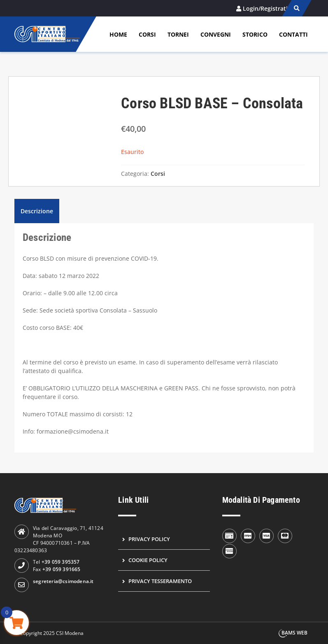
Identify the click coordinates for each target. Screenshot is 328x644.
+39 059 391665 (62, 569)
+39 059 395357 (61, 562)
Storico (255, 34)
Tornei (178, 34)
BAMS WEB (294, 633)
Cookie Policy (148, 560)
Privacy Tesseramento (160, 581)
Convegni (216, 34)
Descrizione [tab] (37, 211)
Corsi (147, 34)
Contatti (293, 34)
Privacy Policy (149, 539)
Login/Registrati (265, 8)
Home (118, 34)
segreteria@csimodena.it (63, 581)
